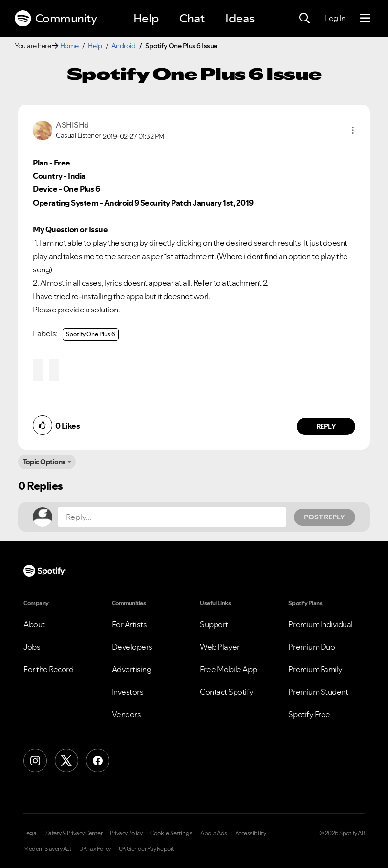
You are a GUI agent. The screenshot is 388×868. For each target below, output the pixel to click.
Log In (335, 18)
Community (56, 19)
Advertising (132, 669)
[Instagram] (35, 761)
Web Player (220, 647)
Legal (31, 833)
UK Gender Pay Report (147, 849)
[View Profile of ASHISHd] (72, 125)
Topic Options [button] (44, 462)
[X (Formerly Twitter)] (66, 761)
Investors (128, 692)
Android (124, 46)
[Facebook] (98, 761)
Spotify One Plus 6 (91, 334)
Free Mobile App (228, 669)
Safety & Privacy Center (74, 833)
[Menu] (365, 19)
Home (69, 46)
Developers (132, 647)
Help (146, 18)
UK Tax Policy (95, 849)
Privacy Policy (126, 833)
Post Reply (324, 517)
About (34, 624)
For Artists (129, 624)
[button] (353, 130)
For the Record (48, 669)
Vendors (127, 714)
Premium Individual (321, 624)
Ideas (240, 18)
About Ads (214, 833)
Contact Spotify (227, 692)
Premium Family (315, 669)
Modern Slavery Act (47, 849)
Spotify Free (309, 714)
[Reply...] (172, 517)
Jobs (32, 647)
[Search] (304, 19)
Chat (192, 18)
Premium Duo (312, 647)
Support (214, 624)
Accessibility (251, 833)
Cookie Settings (171, 833)
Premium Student (318, 692)
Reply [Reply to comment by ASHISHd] (326, 426)
